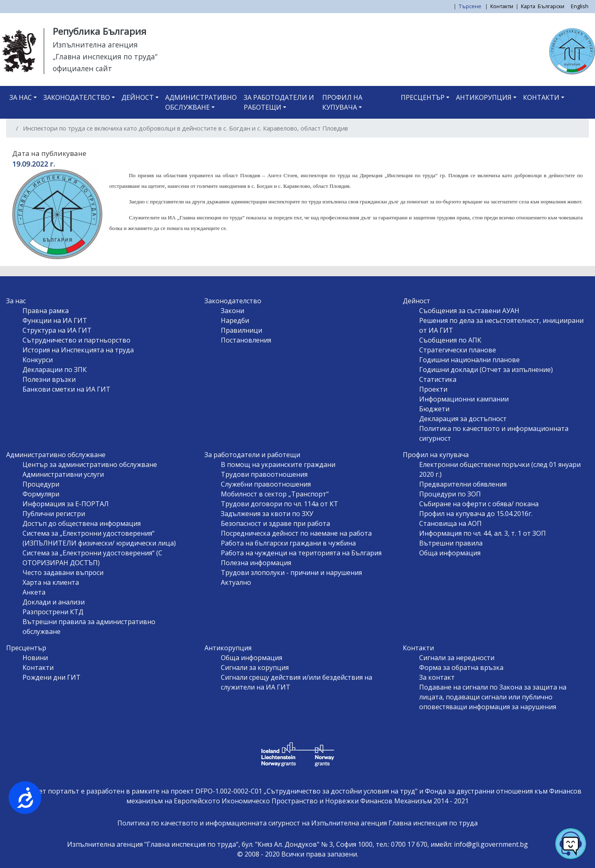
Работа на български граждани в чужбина (288, 543)
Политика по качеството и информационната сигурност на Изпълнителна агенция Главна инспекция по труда (297, 823)
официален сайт (82, 68)
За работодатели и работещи (279, 102)
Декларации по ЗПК (55, 370)
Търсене (471, 6)
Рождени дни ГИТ (52, 677)
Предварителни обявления (463, 484)
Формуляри (41, 494)
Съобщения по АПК (450, 340)
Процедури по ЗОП (450, 494)
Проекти (433, 389)
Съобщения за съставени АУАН (469, 311)
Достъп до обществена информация (82, 523)
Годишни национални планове (469, 360)
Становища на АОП (450, 523)
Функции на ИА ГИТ (55, 320)
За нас (21, 97)
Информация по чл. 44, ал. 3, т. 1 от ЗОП (483, 533)
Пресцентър (423, 97)
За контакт (437, 677)
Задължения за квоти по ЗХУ (267, 514)
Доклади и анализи (54, 602)
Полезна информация (256, 563)
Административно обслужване (201, 102)
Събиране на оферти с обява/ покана (479, 504)
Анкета (34, 592)
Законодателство (77, 97)
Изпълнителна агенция (95, 45)
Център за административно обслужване (90, 464)
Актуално (236, 582)
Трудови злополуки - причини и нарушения (291, 573)
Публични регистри (54, 514)
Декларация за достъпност (463, 419)
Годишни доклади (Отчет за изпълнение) (486, 370)
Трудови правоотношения (264, 474)
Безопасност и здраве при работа (275, 523)
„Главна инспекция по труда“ (105, 56)
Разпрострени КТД (53, 612)
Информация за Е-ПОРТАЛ (66, 504)
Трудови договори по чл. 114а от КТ (280, 504)
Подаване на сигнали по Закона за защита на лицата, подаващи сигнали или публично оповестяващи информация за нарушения (493, 697)
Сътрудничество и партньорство (76, 340)
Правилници (241, 330)
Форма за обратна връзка (461, 667)
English (580, 6)
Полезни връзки (49, 379)
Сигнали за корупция (255, 667)
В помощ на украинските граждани (278, 464)
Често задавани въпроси (63, 573)
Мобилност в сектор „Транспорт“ (275, 494)
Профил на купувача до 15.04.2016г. (476, 514)
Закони (232, 311)
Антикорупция (484, 97)
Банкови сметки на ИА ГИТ (66, 389)
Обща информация (450, 553)
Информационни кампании (464, 399)
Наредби (235, 320)
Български (551, 6)
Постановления (246, 340)
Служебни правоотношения (266, 484)
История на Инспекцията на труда (78, 350)
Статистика (438, 379)
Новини (35, 658)
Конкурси (38, 360)
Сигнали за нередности (457, 658)
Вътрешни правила (451, 543)
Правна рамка (46, 311)
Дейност (138, 97)
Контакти (502, 6)
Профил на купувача (342, 102)
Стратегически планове (458, 350)
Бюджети (434, 409)
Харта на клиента (51, 582)
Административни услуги (63, 474)
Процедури (41, 484)
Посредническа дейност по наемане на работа (296, 533)
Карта (528, 6)
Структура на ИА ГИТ (57, 330)
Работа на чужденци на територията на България (301, 553)
